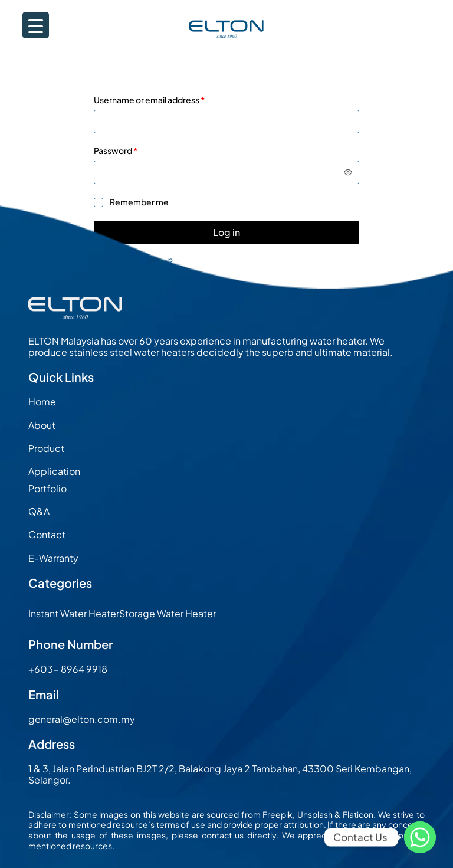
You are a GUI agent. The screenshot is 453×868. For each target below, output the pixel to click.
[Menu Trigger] (36, 25)
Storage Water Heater (168, 613)
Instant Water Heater (74, 613)
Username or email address (167, 100)
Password (134, 150)
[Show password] (348, 172)
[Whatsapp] (420, 837)
